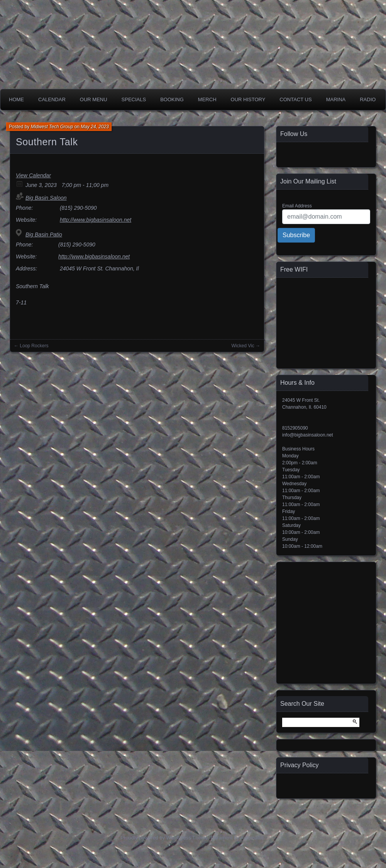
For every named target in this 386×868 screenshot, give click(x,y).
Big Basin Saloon (46, 198)
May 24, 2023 (95, 127)
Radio (368, 99)
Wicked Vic (243, 346)
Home (16, 99)
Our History (248, 99)
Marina (336, 99)
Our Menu (94, 99)
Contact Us (295, 99)
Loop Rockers (34, 346)
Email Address (297, 206)
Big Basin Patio (44, 234)
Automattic (252, 838)
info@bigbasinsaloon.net (308, 435)
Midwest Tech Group (52, 127)
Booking (172, 99)
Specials (134, 99)
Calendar (52, 99)
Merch (207, 99)
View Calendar (33, 175)
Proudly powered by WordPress (156, 838)
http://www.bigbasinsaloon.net (96, 220)
